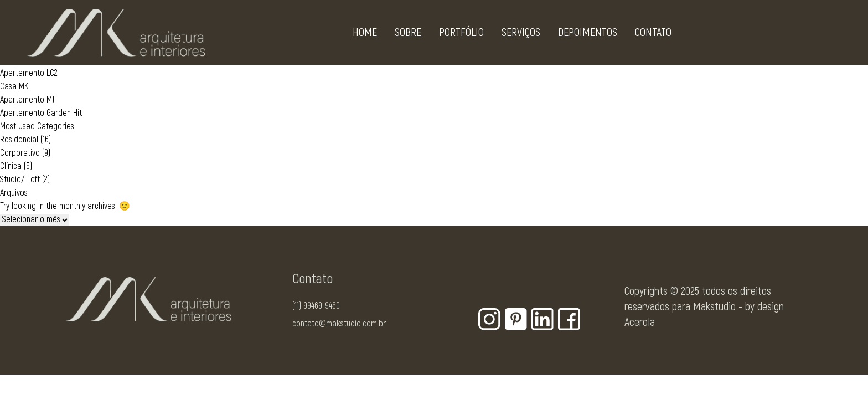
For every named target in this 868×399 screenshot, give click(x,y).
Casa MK (14, 86)
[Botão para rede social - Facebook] (569, 319)
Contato (653, 35)
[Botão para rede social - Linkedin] (542, 319)
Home (365, 35)
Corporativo (20, 153)
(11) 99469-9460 (316, 306)
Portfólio (461, 35)
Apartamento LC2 (29, 73)
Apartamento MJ (27, 100)
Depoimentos (588, 35)
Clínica (11, 166)
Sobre (408, 35)
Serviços (521, 35)
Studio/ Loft (20, 180)
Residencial (19, 140)
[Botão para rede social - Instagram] (489, 319)
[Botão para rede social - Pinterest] (516, 319)
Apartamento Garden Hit (41, 113)
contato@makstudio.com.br (339, 324)
